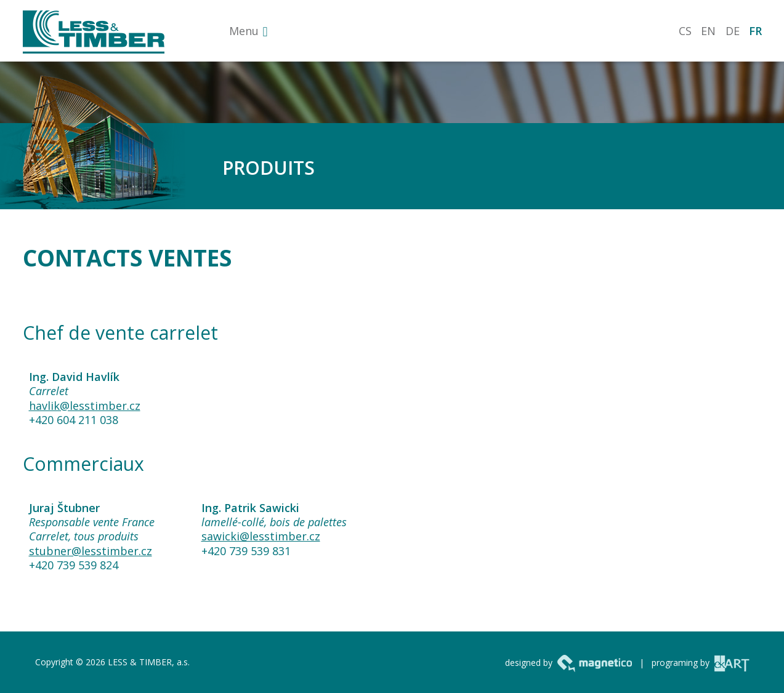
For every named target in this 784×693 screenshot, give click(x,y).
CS (685, 31)
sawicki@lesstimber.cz (261, 536)
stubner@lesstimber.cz (91, 551)
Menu (244, 31)
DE (733, 31)
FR (755, 31)
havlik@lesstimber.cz (85, 406)
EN (708, 31)
